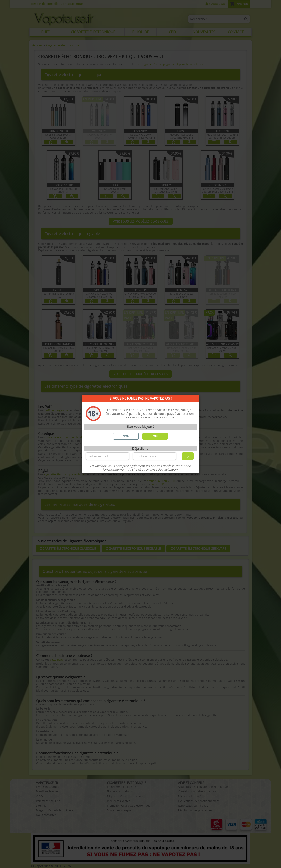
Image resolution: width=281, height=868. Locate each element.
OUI (155, 436)
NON (126, 436)
